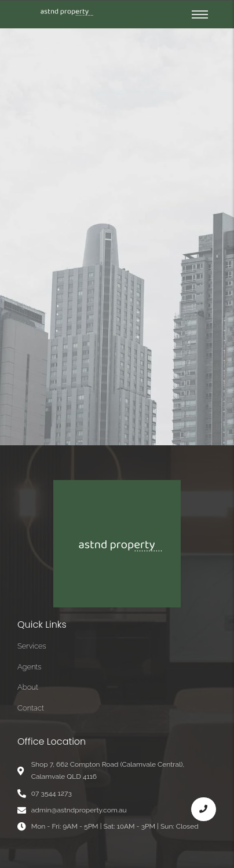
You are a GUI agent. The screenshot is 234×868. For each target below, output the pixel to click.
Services (32, 646)
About (28, 687)
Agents (30, 667)
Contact (31, 708)
